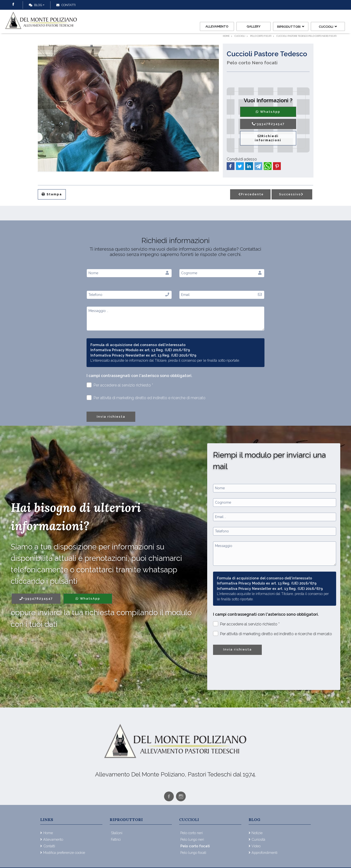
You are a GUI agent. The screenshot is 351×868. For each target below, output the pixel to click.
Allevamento (217, 26)
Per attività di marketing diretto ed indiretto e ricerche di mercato (146, 398)
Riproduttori (291, 27)
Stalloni (117, 833)
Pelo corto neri (192, 833)
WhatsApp (268, 112)
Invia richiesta (111, 417)
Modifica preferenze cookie (64, 853)
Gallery (254, 26)
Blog (35, 5)
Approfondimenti (264, 853)
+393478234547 (268, 124)
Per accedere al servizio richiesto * (120, 385)
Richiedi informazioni (268, 138)
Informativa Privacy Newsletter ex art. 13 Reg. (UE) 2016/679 (143, 355)
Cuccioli (328, 27)
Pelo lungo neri (192, 839)
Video (256, 846)
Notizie (257, 833)
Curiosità (258, 839)
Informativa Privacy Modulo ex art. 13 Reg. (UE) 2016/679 (140, 350)
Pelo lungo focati (193, 853)
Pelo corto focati (195, 846)
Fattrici (116, 839)
